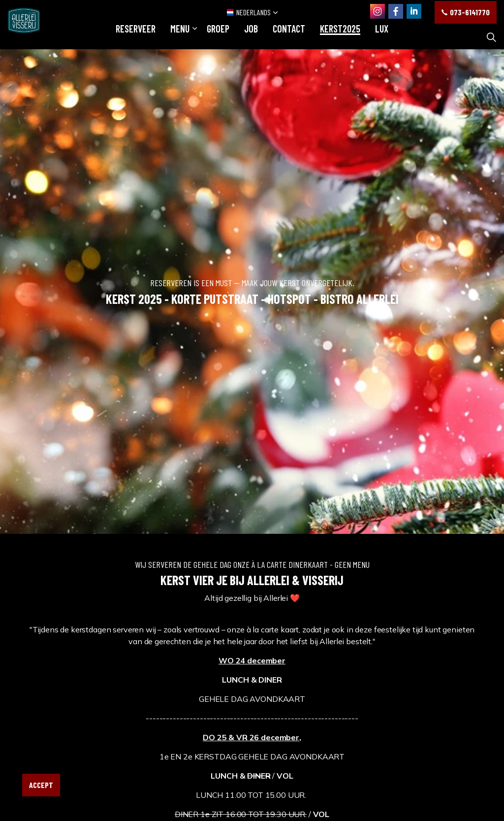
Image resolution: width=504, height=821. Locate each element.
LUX (382, 37)
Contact (289, 37)
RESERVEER (136, 37)
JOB (251, 37)
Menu (180, 37)
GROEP (218, 37)
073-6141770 (466, 12)
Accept (41, 785)
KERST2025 (340, 37)
